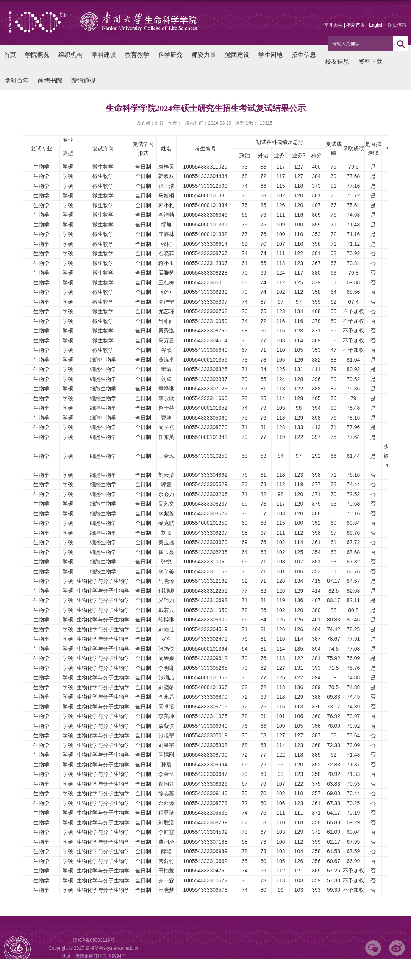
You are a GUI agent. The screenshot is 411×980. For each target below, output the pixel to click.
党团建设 (237, 55)
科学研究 (170, 55)
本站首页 (356, 25)
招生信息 (304, 55)
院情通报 (83, 80)
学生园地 (270, 55)
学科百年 (17, 80)
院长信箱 (397, 25)
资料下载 (370, 62)
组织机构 (70, 55)
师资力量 (204, 55)
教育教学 (137, 55)
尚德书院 (50, 80)
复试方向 (103, 148)
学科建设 (104, 55)
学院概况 (37, 55)
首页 (10, 55)
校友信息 (337, 62)
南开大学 (333, 25)
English (376, 25)
